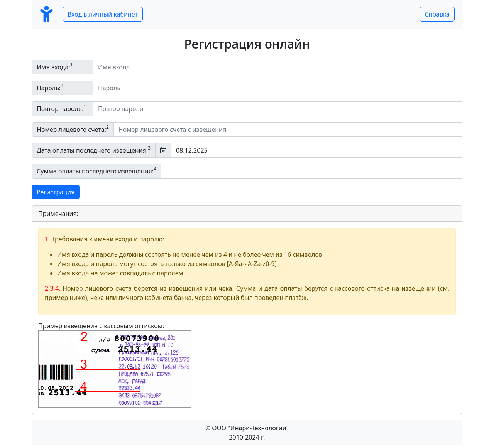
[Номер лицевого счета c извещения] (288, 130)
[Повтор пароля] (278, 109)
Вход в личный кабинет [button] (103, 14)
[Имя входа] (278, 67)
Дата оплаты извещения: (94, 150)
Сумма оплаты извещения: (96, 171)
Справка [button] (437, 14)
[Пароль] (278, 88)
